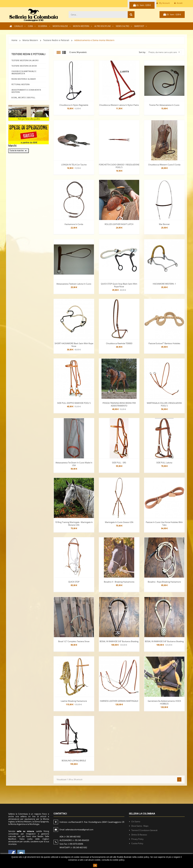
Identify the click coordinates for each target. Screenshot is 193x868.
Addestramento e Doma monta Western (26, 91)
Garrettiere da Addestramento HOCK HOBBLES (164, 702)
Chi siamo (136, 822)
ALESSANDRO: (75, 840)
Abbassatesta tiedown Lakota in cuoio (74, 284)
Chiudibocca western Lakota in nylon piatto (119, 105)
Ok (95, 865)
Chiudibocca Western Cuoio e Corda (164, 165)
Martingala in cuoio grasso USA (119, 522)
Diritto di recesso (139, 835)
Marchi (12, 146)
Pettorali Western (21, 84)
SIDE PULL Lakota (164, 463)
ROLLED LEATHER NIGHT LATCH (119, 224)
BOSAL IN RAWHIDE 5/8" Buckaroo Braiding (119, 641)
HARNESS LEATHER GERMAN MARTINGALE (119, 701)
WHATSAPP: (73, 847)
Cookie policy (137, 843)
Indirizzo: (92, 822)
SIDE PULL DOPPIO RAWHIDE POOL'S (74, 403)
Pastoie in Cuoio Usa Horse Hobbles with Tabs (164, 524)
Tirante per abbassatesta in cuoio (164, 105)
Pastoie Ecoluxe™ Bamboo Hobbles (164, 343)
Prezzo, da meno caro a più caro (164, 52)
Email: (76, 830)
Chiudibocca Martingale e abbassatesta (24, 72)
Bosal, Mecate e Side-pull (23, 98)
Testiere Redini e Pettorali (28, 54)
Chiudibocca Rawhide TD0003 (119, 343)
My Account (163, 3)
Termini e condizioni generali (144, 830)
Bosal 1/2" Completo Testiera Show (74, 641)
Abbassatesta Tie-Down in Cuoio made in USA (74, 464)
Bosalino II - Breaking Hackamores (119, 582)
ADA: (70, 837)
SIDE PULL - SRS (119, 463)
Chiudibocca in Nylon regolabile (74, 105)
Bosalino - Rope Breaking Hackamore (164, 582)
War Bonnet (164, 224)
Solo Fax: (71, 844)
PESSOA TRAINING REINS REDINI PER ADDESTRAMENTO (119, 404)
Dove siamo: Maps (140, 826)
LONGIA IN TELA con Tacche (74, 165)
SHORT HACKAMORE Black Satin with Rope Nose (74, 345)
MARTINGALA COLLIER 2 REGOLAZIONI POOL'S (164, 404)
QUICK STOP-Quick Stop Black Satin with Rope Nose (119, 285)
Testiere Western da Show (24, 66)
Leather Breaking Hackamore (74, 701)
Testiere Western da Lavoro (25, 61)
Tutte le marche (19, 151)
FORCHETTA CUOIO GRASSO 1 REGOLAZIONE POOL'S (119, 166)
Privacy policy (137, 839)
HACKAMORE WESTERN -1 (164, 284)
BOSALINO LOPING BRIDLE (74, 761)
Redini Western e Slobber (24, 79)
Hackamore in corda (74, 224)
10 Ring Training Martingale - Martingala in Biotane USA (74, 524)
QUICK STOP (74, 582)
